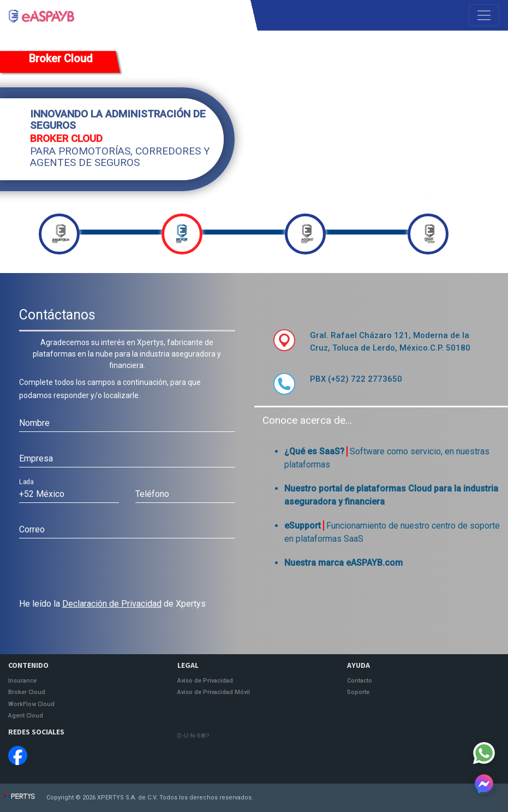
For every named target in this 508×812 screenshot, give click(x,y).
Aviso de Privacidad (205, 681)
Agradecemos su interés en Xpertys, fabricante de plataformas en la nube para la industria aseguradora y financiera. (127, 354)
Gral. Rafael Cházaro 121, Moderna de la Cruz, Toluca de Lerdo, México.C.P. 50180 (390, 342)
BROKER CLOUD (66, 139)
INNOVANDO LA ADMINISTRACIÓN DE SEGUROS (118, 120)
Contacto (360, 681)
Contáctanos (57, 315)
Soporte (358, 692)
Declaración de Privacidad (112, 604)
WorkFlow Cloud (31, 704)
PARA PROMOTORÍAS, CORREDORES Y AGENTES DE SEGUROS (120, 157)
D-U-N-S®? (193, 736)
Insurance (22, 681)
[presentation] (102, 571)
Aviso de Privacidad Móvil (214, 692)
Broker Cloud (61, 58)
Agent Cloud (26, 716)
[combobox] (69, 494)
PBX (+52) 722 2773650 (356, 379)
